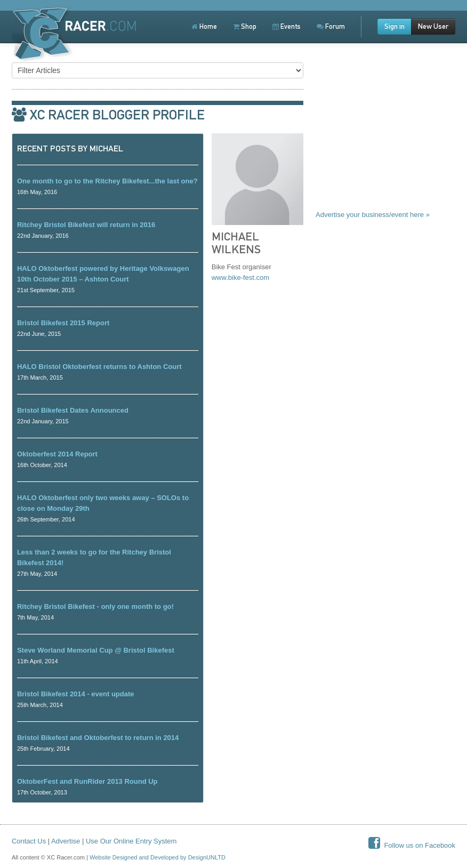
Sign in (394, 26)
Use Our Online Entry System (131, 841)
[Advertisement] (385, 140)
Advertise (66, 841)
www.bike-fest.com (240, 278)
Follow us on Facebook (412, 845)
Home (204, 26)
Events (287, 26)
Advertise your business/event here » (373, 215)
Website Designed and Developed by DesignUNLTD (158, 857)
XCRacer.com (77, 36)
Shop (245, 26)
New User (433, 26)
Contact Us (29, 841)
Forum (331, 26)
